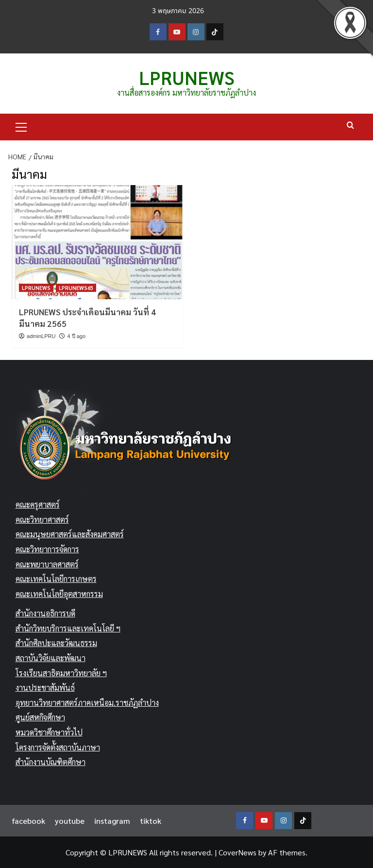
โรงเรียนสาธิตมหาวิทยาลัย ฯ (61, 672)
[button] (21, 126)
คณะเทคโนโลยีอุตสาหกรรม (59, 593)
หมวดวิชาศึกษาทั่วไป (49, 732)
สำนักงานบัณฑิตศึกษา (51, 762)
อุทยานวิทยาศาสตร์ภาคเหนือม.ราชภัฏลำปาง (87, 702)
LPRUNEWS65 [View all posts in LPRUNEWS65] (76, 288)
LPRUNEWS (186, 77)
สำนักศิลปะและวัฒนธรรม (56, 643)
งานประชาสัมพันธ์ (45, 688)
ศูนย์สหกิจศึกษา (40, 717)
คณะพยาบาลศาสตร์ (47, 564)
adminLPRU (41, 336)
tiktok (151, 820)
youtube (70, 820)
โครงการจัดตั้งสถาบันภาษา (58, 747)
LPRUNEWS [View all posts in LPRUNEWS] (36, 288)
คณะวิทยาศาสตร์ (42, 519)
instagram (112, 820)
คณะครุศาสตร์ (38, 504)
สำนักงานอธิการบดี (45, 613)
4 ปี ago (76, 336)
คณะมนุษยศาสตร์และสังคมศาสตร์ (70, 534)
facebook (28, 820)
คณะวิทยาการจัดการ (47, 549)
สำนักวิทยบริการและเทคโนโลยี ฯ (68, 628)
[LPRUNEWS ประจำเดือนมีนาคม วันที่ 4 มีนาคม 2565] (97, 242)
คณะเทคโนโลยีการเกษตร (56, 579)
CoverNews (237, 852)
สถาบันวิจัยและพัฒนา (51, 658)
